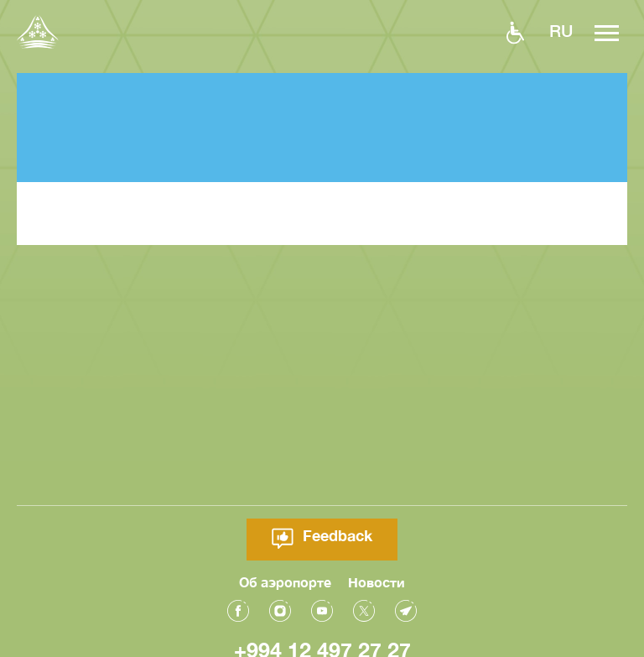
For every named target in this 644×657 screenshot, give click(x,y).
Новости (377, 580)
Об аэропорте (285, 580)
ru (561, 30)
